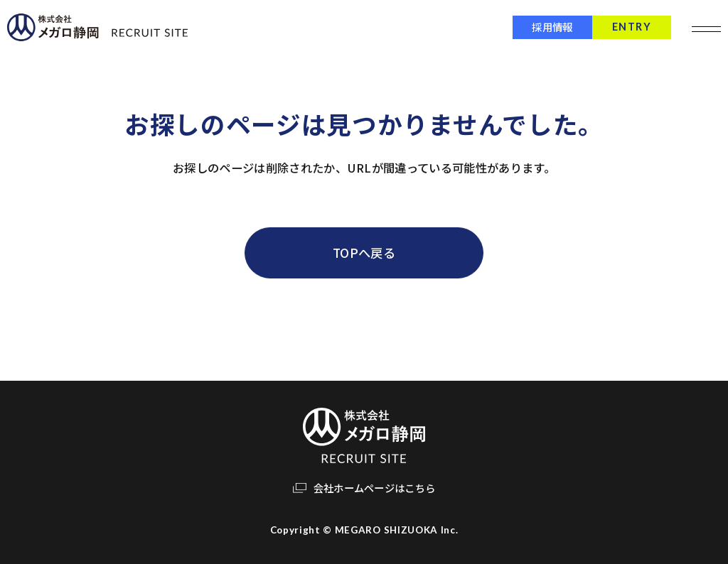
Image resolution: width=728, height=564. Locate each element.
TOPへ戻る (364, 253)
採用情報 (546, 27)
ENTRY (625, 27)
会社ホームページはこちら (374, 488)
